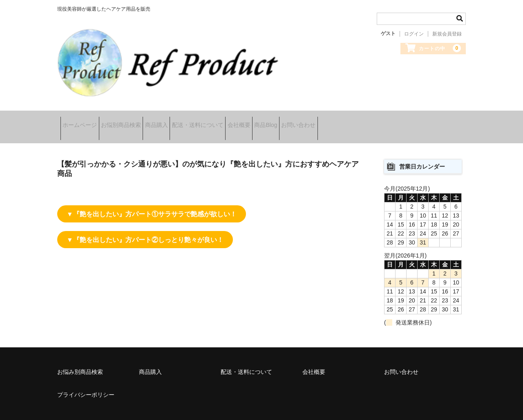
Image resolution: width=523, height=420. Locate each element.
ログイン (414, 34)
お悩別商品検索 (137, 119)
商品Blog (333, 119)
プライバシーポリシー (86, 379)
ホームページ (83, 119)
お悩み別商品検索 (80, 356)
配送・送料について (239, 119)
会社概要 (293, 119)
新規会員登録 (447, 34)
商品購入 (185, 119)
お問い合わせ (378, 119)
